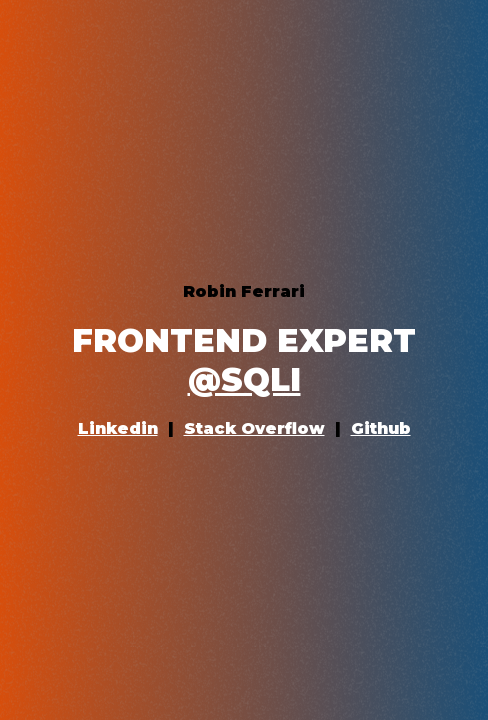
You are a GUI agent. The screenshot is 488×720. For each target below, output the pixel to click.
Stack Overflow (254, 428)
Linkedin (118, 428)
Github (381, 428)
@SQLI (244, 379)
